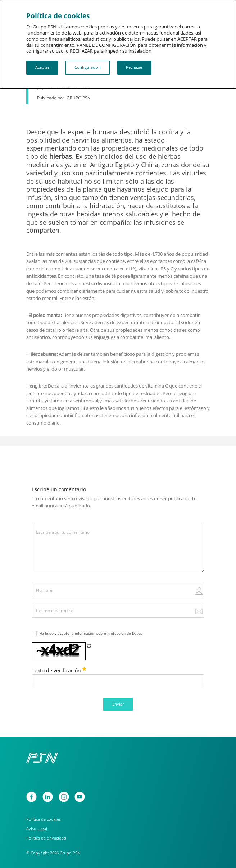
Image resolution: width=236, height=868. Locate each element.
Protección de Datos (125, 633)
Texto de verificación (59, 670)
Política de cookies (44, 819)
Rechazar (134, 67)
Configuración (88, 67)
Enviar (118, 704)
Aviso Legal (37, 829)
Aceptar (42, 67)
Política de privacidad (46, 838)
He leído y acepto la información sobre (91, 633)
